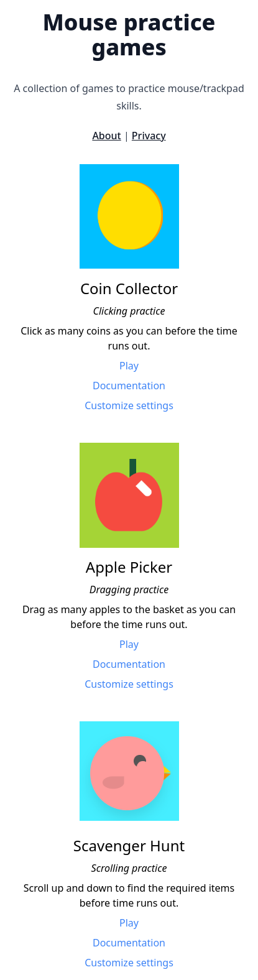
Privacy (149, 136)
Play (129, 366)
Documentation (129, 386)
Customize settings (129, 405)
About (106, 136)
